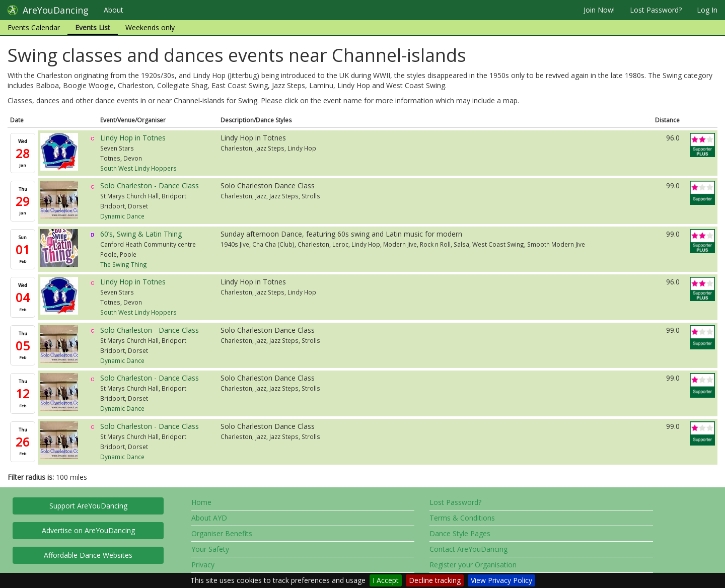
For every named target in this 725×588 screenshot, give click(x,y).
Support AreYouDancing (88, 506)
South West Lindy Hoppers (138, 168)
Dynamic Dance (122, 216)
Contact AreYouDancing (468, 549)
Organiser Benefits (222, 533)
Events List (93, 27)
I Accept (386, 580)
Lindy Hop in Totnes (133, 138)
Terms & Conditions (462, 518)
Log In (707, 10)
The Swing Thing (124, 264)
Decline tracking (435, 580)
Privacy (203, 565)
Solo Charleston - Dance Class (150, 186)
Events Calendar (34, 27)
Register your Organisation (473, 565)
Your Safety (210, 549)
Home (201, 502)
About (114, 10)
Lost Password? (656, 10)
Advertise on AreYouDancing (88, 530)
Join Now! (599, 10)
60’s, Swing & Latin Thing (141, 234)
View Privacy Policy (501, 580)
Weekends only (150, 27)
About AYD (209, 518)
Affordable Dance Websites (88, 555)
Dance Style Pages (460, 533)
